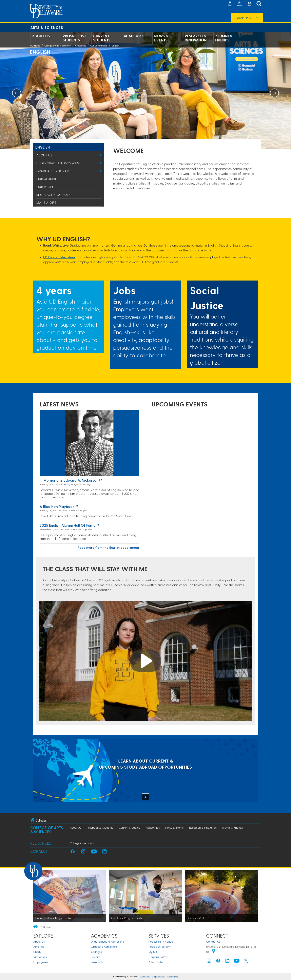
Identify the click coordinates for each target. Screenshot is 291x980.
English (115, 46)
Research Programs (53, 195)
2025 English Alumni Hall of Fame (68, 525)
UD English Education (59, 257)
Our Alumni (46, 179)
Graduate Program (53, 171)
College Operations (82, 843)
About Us (41, 36)
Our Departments (99, 46)
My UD (153, 952)
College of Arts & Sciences (58, 46)
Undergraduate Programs (59, 163)
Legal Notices (159, 977)
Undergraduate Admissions (108, 941)
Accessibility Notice (161, 941)
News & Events (161, 38)
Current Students (102, 38)
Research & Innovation (196, 38)
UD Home (35, 46)
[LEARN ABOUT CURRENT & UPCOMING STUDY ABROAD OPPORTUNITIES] (145, 771)
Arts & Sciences (47, 27)
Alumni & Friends (224, 38)
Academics (134, 36)
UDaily (37, 952)
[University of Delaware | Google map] (214, 952)
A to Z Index (156, 962)
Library (95, 957)
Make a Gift (46, 203)
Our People (46, 187)
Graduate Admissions (104, 947)
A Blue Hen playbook (57, 506)
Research (97, 962)
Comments (145, 977)
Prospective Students (75, 38)
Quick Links (244, 18)
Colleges (96, 952)
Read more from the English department (109, 547)
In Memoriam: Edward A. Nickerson (69, 480)
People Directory (159, 947)
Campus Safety (158, 957)
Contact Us (213, 941)
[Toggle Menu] (101, 155)
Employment (41, 962)
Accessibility (173, 977)
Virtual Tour (40, 957)
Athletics (39, 947)
